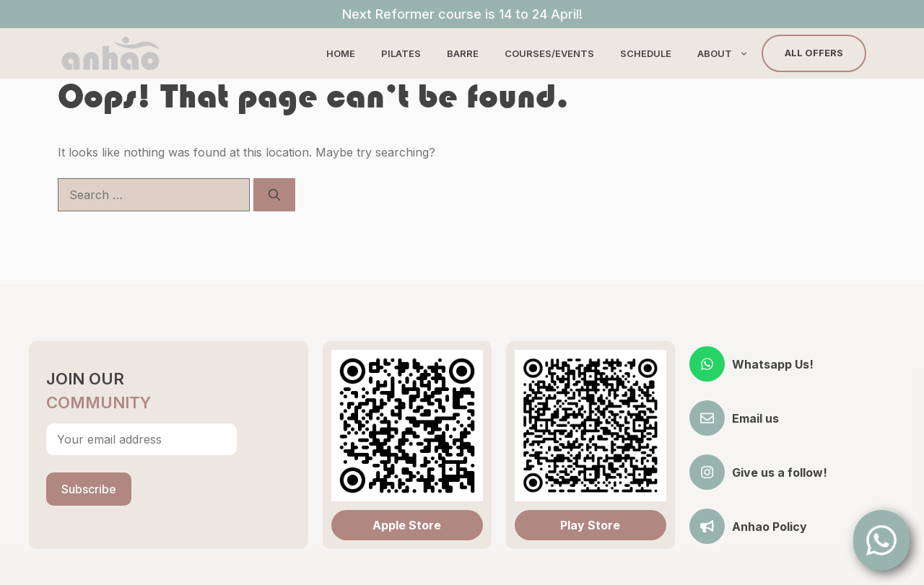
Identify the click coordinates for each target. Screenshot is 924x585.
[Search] (274, 195)
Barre (463, 53)
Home (341, 53)
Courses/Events (549, 53)
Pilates (401, 53)
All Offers (814, 53)
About (729, 53)
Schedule (646, 53)
